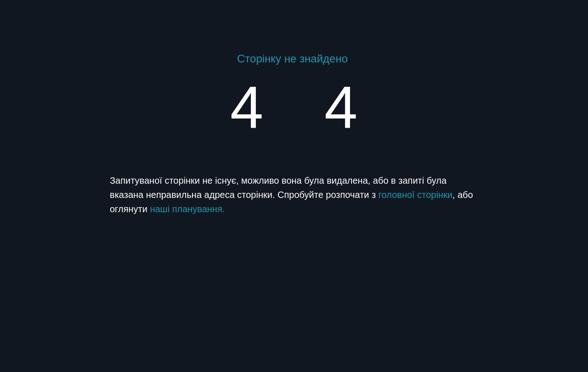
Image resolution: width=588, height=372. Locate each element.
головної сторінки (416, 195)
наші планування (186, 209)
